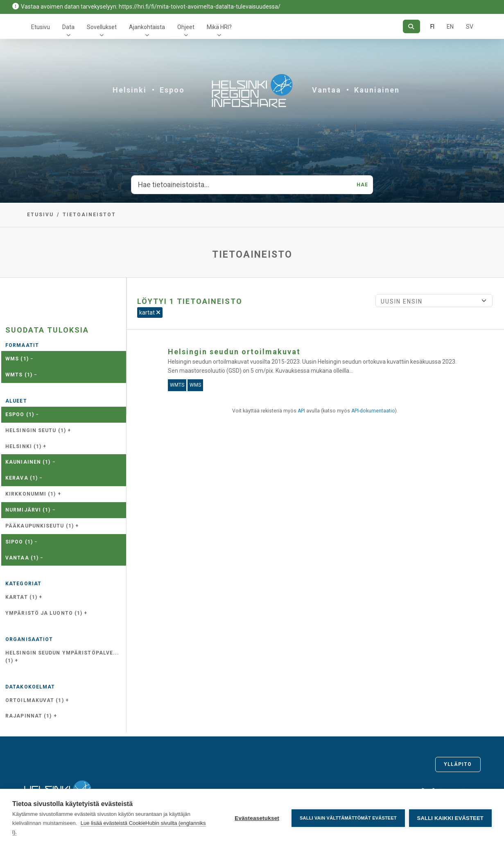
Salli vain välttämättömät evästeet (348, 818)
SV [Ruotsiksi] (470, 27)
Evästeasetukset (257, 818)
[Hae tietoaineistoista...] (242, 185)
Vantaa (327, 90)
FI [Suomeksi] (432, 27)
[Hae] (411, 26)
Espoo (172, 90)
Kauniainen (377, 90)
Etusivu (41, 27)
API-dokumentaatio (373, 411)
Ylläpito (458, 764)
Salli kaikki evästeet (450, 818)
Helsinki (130, 90)
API (301, 411)
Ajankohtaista (147, 27)
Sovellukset (102, 27)
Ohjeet (186, 27)
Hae (362, 185)
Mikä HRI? (219, 27)
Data (68, 27)
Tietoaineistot (89, 215)
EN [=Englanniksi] (450, 27)
